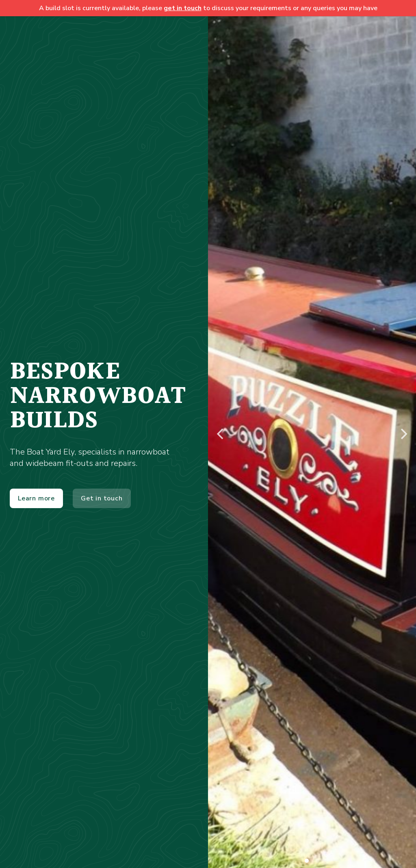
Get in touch (102, 498)
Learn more (36, 498)
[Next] (403, 434)
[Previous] (221, 434)
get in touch (183, 8)
